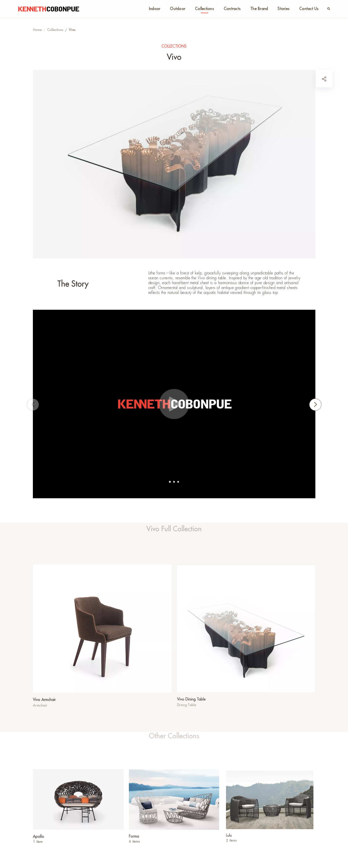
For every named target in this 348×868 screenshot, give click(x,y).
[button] (170, 482)
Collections (205, 9)
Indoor (155, 9)
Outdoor (178, 9)
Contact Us (309, 9)
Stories (284, 9)
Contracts (232, 9)
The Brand (259, 9)
